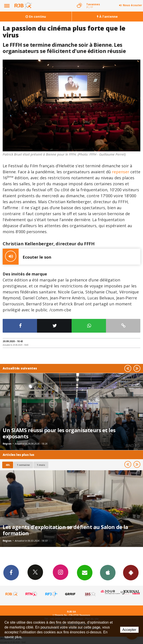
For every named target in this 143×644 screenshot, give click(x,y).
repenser (120, 172)
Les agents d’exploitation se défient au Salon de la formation (65, 530)
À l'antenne (107, 17)
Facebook (11, 572)
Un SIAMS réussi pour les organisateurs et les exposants (59, 433)
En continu (36, 17)
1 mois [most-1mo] (41, 465)
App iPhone (108, 572)
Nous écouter (132, 5)
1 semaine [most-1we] (23, 465)
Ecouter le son (27, 257)
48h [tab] (8, 465)
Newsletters (85, 572)
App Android (131, 572)
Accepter (129, 630)
